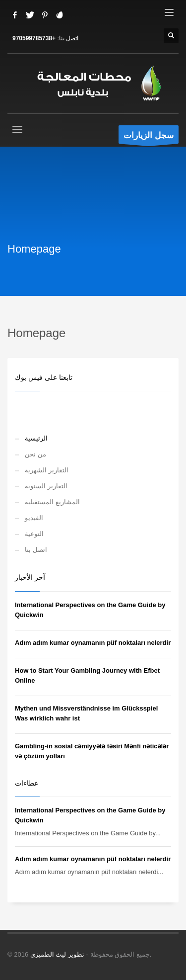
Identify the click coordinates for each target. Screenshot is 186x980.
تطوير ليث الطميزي (57, 954)
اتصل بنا (36, 550)
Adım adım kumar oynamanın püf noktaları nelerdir (93, 643)
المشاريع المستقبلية (52, 502)
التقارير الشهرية (47, 470)
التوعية (34, 534)
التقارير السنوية (46, 486)
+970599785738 (34, 38)
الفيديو (34, 518)
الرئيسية (36, 438)
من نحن (35, 454)
